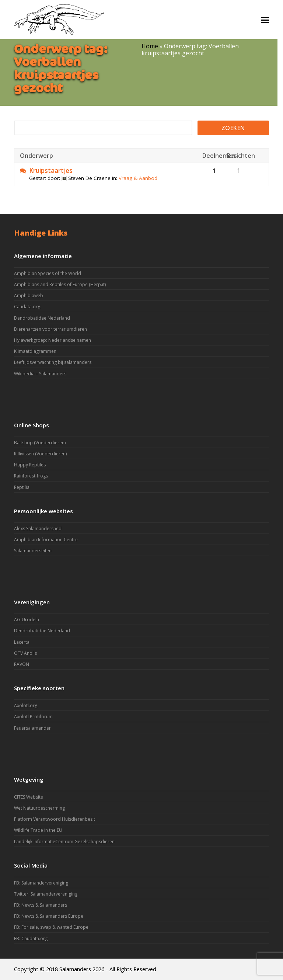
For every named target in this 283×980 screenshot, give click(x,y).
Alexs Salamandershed (38, 529)
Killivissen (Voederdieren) (40, 454)
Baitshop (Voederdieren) (40, 443)
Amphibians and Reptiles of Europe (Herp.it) (60, 284)
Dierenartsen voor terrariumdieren (50, 329)
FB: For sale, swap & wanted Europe (51, 927)
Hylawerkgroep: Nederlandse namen (53, 340)
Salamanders (75, 969)
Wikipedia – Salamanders (40, 374)
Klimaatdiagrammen (35, 351)
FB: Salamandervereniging (41, 883)
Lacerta (22, 642)
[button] (265, 20)
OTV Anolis (25, 653)
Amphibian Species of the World (48, 273)
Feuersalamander (32, 728)
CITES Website (29, 797)
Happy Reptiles (30, 465)
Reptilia (22, 487)
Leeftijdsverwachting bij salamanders (53, 362)
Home (150, 46)
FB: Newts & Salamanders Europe (49, 916)
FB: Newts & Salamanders (41, 905)
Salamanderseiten (33, 551)
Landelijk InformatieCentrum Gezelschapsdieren (64, 842)
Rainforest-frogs (31, 476)
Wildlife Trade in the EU (38, 830)
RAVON (22, 664)
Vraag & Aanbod (138, 178)
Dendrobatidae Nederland (42, 318)
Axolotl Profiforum (33, 717)
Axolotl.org (26, 706)
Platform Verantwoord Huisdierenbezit (55, 819)
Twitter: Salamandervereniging (46, 894)
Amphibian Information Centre (46, 540)
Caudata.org (27, 307)
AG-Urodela (27, 620)
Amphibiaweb (29, 296)
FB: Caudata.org (31, 939)
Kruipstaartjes (51, 171)
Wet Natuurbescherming (39, 808)
